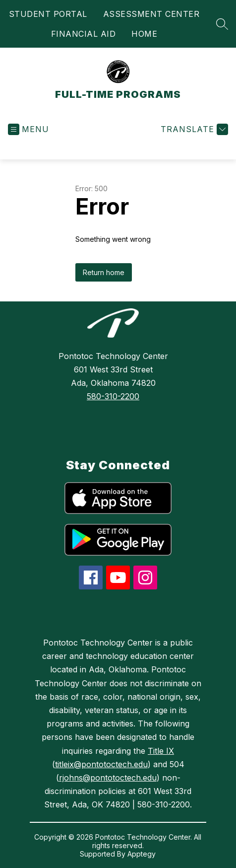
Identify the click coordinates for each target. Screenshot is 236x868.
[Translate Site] (193, 129)
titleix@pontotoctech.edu (101, 764)
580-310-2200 (113, 396)
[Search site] (222, 24)
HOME (144, 34)
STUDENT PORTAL (48, 14)
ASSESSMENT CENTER (151, 14)
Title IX (161, 751)
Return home (104, 272)
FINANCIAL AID (84, 34)
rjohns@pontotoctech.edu (108, 778)
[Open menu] (29, 129)
